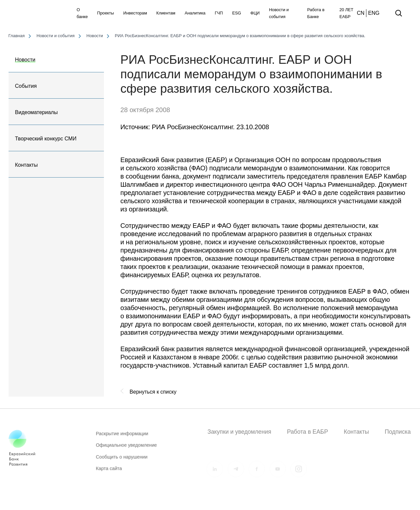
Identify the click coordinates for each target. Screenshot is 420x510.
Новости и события (279, 13)
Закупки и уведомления (239, 432)
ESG (237, 13)
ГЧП (219, 13)
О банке (82, 13)
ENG (374, 13)
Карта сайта (109, 472)
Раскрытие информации (122, 437)
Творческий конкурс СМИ (46, 139)
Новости (25, 60)
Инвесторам (135, 13)
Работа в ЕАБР (308, 432)
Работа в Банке (316, 13)
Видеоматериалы (37, 112)
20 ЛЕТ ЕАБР (346, 13)
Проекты (105, 13)
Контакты (26, 165)
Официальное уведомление (126, 449)
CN (361, 13)
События (26, 86)
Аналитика (195, 13)
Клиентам (166, 13)
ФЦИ (255, 13)
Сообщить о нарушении (122, 460)
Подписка (398, 432)
